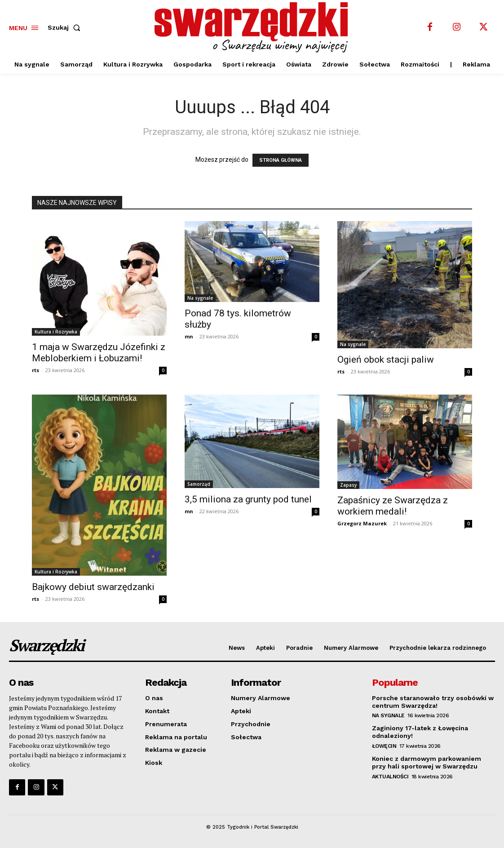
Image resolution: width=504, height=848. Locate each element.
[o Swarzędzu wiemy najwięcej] (253, 27)
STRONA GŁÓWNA (281, 160)
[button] (66, 27)
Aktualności (390, 777)
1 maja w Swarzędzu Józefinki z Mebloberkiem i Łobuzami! (99, 353)
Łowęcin (384, 746)
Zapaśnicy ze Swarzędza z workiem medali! (393, 506)
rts (35, 370)
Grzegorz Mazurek (362, 523)
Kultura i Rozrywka (56, 332)
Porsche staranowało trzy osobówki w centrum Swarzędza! (433, 702)
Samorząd (199, 484)
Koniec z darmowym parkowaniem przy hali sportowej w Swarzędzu (427, 762)
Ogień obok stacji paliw (386, 360)
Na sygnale (200, 298)
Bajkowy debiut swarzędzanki (93, 587)
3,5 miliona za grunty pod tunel (248, 499)
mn (189, 336)
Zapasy (348, 485)
